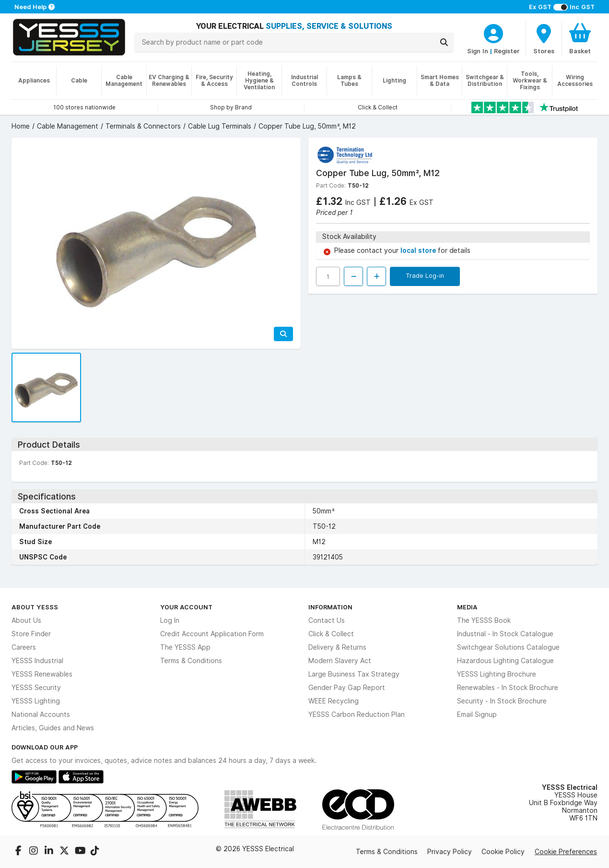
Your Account (186, 607)
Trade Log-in (425, 275)
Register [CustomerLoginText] (507, 51)
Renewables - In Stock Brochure (508, 688)
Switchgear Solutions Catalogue (508, 647)
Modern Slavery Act (340, 661)
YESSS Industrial (37, 661)
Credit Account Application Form (212, 634)
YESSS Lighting (36, 701)
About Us (26, 620)
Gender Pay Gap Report (347, 688)
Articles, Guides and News (53, 728)
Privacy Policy (450, 852)
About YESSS (35, 607)
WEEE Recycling (334, 701)
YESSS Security (36, 688)
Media (467, 607)
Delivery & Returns (337, 647)
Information (330, 607)
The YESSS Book (484, 620)
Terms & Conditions (191, 661)
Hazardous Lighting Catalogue (505, 661)
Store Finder (31, 634)
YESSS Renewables (42, 674)
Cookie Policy (503, 852)
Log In (170, 620)
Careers (24, 647)
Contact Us (327, 620)
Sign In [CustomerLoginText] (478, 51)
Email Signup (477, 714)
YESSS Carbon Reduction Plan (357, 714)
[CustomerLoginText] (493, 32)
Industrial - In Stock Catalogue (505, 634)
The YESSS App (185, 647)
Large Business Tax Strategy (354, 674)
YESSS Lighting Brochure (497, 674)
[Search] (444, 42)
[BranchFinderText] (544, 38)
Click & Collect (331, 634)
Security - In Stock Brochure (502, 701)
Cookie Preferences (566, 852)
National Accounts (41, 714)
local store (419, 250)
